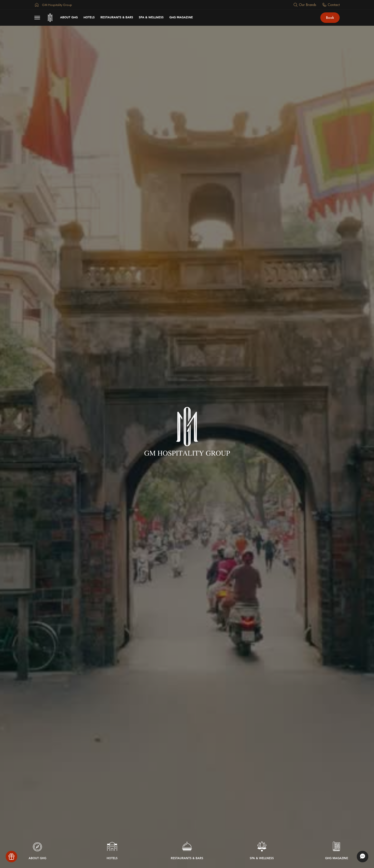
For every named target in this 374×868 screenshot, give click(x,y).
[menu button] (37, 18)
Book (330, 18)
